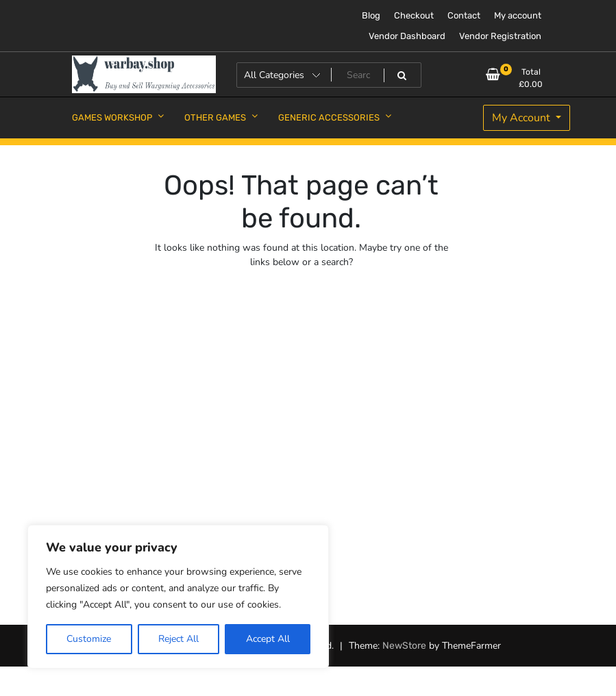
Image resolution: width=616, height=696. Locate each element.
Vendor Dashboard (407, 36)
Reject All (178, 639)
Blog (371, 15)
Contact (464, 15)
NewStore (404, 646)
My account (518, 15)
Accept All (268, 639)
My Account (522, 118)
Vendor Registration (500, 36)
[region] (178, 597)
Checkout (414, 15)
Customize (89, 639)
